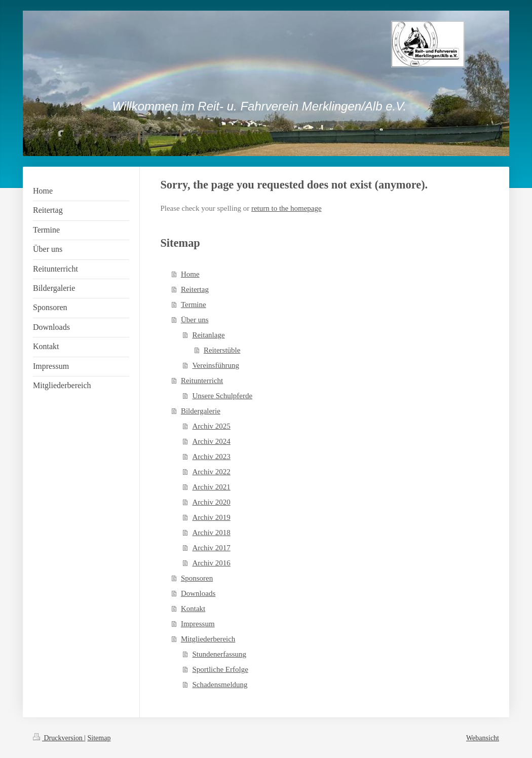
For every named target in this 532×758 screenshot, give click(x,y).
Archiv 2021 (211, 487)
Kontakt (193, 609)
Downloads (198, 593)
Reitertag (195, 289)
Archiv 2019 (211, 517)
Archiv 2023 (211, 457)
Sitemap (99, 738)
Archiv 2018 (211, 533)
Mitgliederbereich (208, 639)
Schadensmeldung (220, 685)
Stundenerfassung (219, 654)
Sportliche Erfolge (220, 669)
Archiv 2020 (211, 502)
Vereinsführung (215, 365)
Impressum (198, 624)
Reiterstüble (222, 350)
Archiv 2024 (211, 441)
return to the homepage (287, 208)
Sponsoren (197, 578)
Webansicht (483, 738)
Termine (194, 305)
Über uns (195, 320)
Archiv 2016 (211, 563)
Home (190, 274)
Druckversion (59, 738)
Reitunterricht (202, 381)
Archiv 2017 (211, 548)
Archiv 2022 (211, 472)
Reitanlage (208, 335)
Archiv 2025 (211, 426)
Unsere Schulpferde (222, 396)
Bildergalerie (201, 411)
